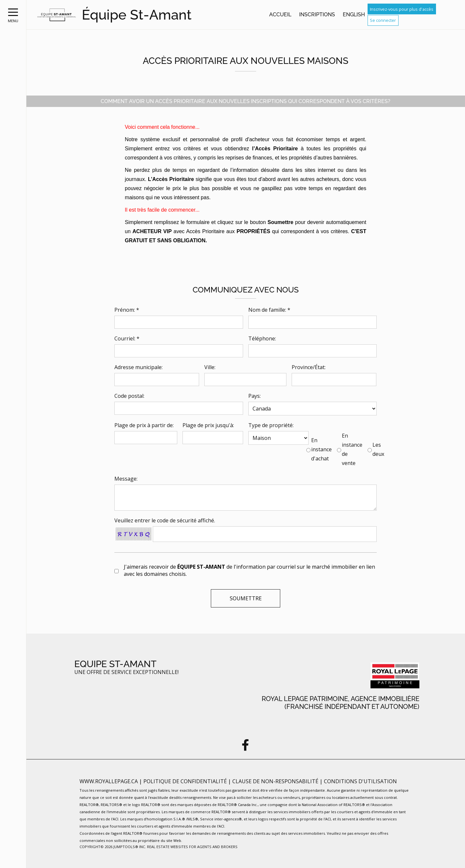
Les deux (378, 449)
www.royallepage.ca (109, 781)
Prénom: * (127, 310)
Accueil (280, 15)
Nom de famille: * (269, 310)
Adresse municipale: (138, 367)
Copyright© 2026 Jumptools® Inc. (113, 847)
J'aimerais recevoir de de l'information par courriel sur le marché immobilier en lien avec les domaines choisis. (249, 570)
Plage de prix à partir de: (144, 425)
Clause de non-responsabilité (276, 781)
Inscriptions (317, 15)
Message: (126, 479)
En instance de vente (352, 449)
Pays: (254, 396)
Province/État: (309, 367)
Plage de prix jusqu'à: (208, 425)
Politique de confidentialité (186, 781)
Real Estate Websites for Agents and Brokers (192, 847)
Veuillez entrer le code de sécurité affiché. (165, 520)
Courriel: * (127, 338)
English (354, 15)
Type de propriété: (271, 425)
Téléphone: (262, 338)
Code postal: (129, 396)
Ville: (210, 367)
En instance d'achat (321, 449)
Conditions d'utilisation (360, 781)
